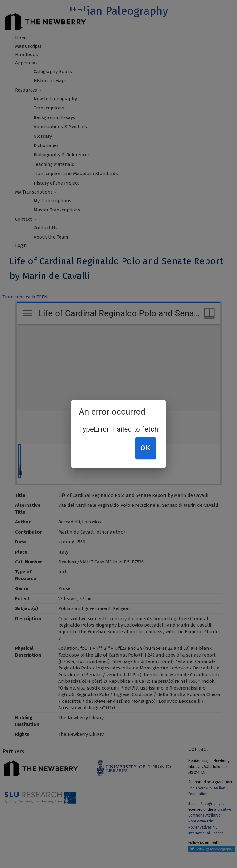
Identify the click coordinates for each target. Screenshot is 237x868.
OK (146, 448)
